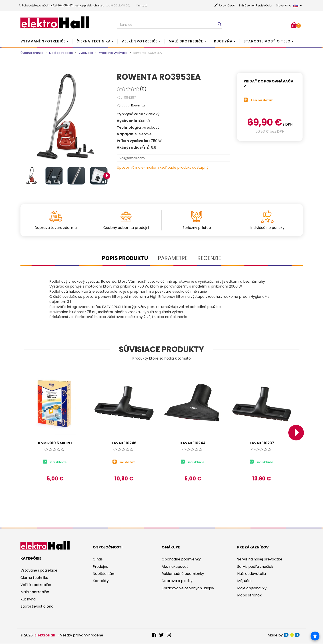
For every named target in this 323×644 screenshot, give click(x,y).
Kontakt (142, 5)
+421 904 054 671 (62, 5)
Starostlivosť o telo (267, 41)
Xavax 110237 (262, 443)
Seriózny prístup (197, 228)
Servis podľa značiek (255, 567)
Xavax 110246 (124, 443)
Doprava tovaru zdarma (56, 228)
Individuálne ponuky (267, 228)
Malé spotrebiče (186, 41)
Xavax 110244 (193, 443)
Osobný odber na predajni (126, 228)
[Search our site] (170, 25)
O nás (98, 560)
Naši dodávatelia (252, 574)
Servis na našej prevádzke (260, 560)
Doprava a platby (177, 581)
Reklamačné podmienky (183, 574)
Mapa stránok (249, 596)
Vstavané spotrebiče (43, 41)
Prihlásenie (246, 5)
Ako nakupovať (175, 567)
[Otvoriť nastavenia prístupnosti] (315, 636)
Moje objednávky (252, 589)
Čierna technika (94, 41)
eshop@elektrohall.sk (90, 5)
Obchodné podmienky (181, 560)
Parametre (173, 258)
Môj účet (245, 581)
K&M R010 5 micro (55, 443)
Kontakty (101, 581)
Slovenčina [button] (289, 5)
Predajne (100, 567)
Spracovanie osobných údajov (188, 589)
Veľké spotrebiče (140, 41)
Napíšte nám (104, 574)
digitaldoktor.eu (293, 635)
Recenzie (209, 258)
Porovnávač (227, 5)
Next (107, 176)
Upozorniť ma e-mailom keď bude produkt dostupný (163, 167)
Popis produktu (125, 258)
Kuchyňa (223, 41)
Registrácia (264, 5)
